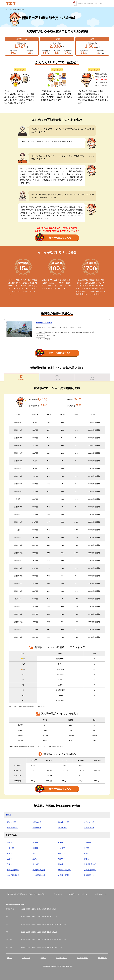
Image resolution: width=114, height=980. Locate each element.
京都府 (34, 933)
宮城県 (39, 910)
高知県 (64, 941)
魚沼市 (10, 865)
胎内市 (61, 865)
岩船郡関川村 (89, 876)
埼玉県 (39, 918)
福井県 (39, 925)
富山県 (28, 925)
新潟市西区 (63, 829)
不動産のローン (23, 895)
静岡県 (59, 925)
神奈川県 (55, 918)
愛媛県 (59, 941)
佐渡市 (86, 860)
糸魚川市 (62, 855)
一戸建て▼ (57, 378)
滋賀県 (28, 933)
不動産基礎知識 (11, 895)
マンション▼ (22, 378)
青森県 (28, 910)
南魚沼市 (36, 865)
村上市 (10, 855)
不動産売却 (41, 895)
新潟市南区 (37, 829)
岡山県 (34, 941)
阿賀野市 (62, 860)
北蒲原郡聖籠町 (90, 865)
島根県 (28, 941)
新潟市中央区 (63, 823)
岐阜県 (54, 925)
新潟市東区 (37, 823)
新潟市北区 (11, 823)
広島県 (39, 941)
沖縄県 (60, 948)
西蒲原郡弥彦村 (13, 871)
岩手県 (34, 910)
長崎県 (34, 948)
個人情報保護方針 (82, 959)
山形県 (49, 910)
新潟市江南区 (89, 823)
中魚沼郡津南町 (39, 876)
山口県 (44, 941)
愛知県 (64, 925)
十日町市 (62, 849)
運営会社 (9, 959)
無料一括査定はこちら (54, 238)
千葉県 (44, 918)
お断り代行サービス (101, 895)
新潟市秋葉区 (12, 829)
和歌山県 (55, 933)
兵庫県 (44, 933)
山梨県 (44, 925)
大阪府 (39, 933)
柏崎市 (61, 844)
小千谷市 (10, 849)
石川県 (34, 925)
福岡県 (23, 948)
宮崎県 (49, 948)
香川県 (54, 941)
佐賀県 (28, 948)
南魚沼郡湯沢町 (13, 876)
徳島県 (49, 941)
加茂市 (35, 849)
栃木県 (28, 918)
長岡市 (10, 844)
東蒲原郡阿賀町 (64, 871)
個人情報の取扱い (61, 959)
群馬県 (34, 918)
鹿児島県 (55, 948)
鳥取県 (23, 941)
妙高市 (86, 855)
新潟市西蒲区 (89, 829)
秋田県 (44, 910)
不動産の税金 (33, 895)
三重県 (23, 933)
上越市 (35, 860)
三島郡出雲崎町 (90, 871)
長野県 (49, 925)
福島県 (54, 910)
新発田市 (87, 844)
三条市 (35, 844)
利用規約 (43, 959)
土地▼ (92, 378)
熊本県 (39, 948)
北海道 (23, 910)
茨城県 (23, 918)
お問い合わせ (26, 959)
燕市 (34, 855)
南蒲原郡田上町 (39, 871)
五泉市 (10, 860)
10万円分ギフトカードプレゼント (79, 895)
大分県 (44, 948)
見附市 (86, 849)
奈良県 (49, 933)
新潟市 (8, 816)
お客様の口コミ (57, 895)
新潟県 (23, 925)
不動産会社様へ (103, 959)
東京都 (49, 918)
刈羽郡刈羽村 (63, 876)
